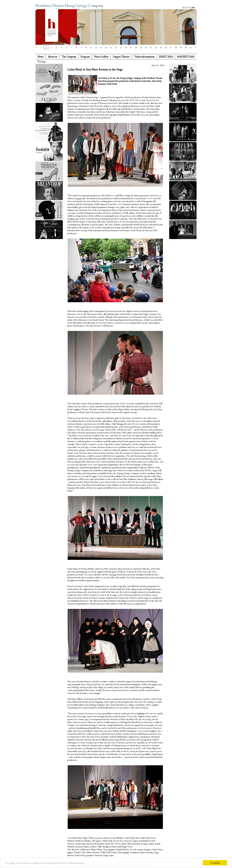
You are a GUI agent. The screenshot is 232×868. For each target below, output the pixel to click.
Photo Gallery (101, 57)
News (41, 57)
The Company (69, 57)
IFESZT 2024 (166, 57)
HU (184, 8)
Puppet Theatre (121, 57)
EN (193, 8)
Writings (42, 61)
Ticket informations (144, 57)
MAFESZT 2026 (186, 57)
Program (85, 57)
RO (189, 8)
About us (53, 57)
